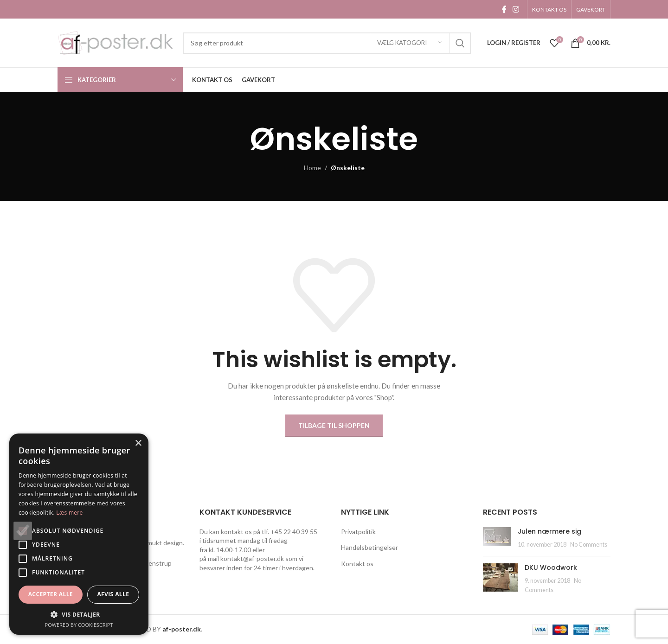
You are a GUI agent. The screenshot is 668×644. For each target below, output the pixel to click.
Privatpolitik (358, 532)
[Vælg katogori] (410, 43)
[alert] (79, 534)
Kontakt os (357, 564)
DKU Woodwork (551, 567)
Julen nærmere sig (549, 531)
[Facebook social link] (504, 9)
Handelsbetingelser (369, 547)
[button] (79, 614)
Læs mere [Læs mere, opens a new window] (69, 513)
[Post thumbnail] (497, 538)
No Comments (589, 545)
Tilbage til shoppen (334, 425)
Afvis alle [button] (113, 594)
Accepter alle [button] (51, 594)
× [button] (138, 443)
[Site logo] (116, 42)
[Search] (327, 43)
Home (312, 168)
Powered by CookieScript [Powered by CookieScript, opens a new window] (79, 625)
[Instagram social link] (516, 9)
